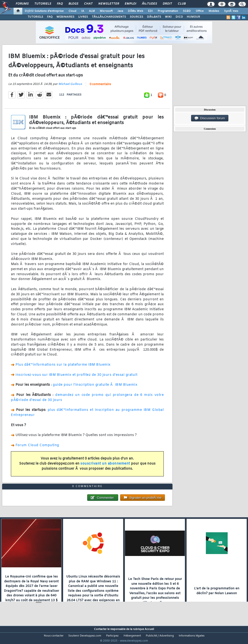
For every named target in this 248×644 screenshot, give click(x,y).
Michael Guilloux (70, 87)
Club (182, 4)
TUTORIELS (35, 17)
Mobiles (214, 11)
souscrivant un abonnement (105, 467)
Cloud (72, 11)
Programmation (168, 11)
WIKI (168, 17)
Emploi (130, 4)
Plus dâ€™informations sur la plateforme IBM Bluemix (63, 368)
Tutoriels (43, 4)
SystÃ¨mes (231, 11)
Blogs (73, 4)
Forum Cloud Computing (37, 448)
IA (83, 11)
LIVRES (83, 17)
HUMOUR (193, 17)
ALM (92, 11)
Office (200, 11)
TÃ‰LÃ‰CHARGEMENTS (109, 17)
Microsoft (106, 11)
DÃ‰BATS (154, 17)
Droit (167, 4)
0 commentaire (100, 87)
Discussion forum (210, 118)
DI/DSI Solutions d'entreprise (44, 11)
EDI (150, 11)
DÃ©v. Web (136, 11)
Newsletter (109, 4)
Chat (88, 4)
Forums (22, 4)
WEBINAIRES (65, 17)
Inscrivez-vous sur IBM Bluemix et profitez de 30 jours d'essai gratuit (76, 378)
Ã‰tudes (149, 4)
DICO (179, 17)
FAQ (60, 4)
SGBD (187, 11)
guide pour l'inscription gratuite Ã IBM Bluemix (95, 388)
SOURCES (136, 17)
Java (120, 11)
